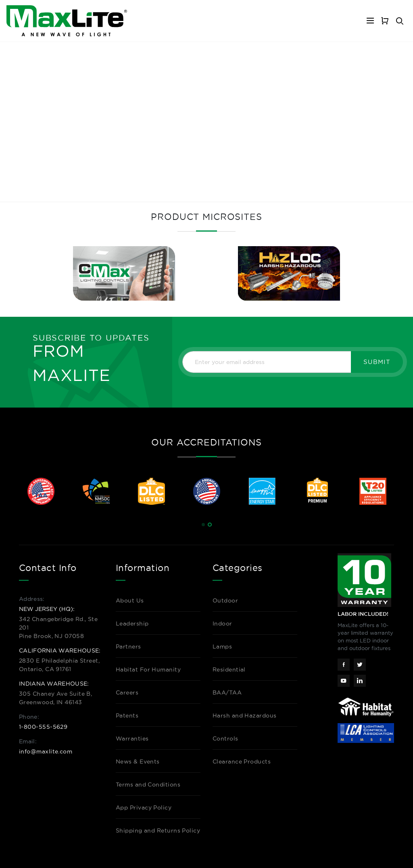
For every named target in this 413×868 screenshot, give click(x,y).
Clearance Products (242, 761)
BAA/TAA (227, 692)
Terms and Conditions (148, 784)
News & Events (138, 761)
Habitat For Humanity (148, 669)
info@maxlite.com (46, 751)
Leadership (132, 623)
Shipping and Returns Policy (158, 830)
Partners (128, 646)
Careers (127, 692)
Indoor (222, 623)
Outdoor (225, 600)
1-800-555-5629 (43, 727)
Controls (225, 738)
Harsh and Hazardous (245, 715)
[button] (203, 525)
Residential (229, 669)
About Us (130, 600)
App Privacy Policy (144, 807)
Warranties (132, 738)
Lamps (222, 646)
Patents (127, 715)
